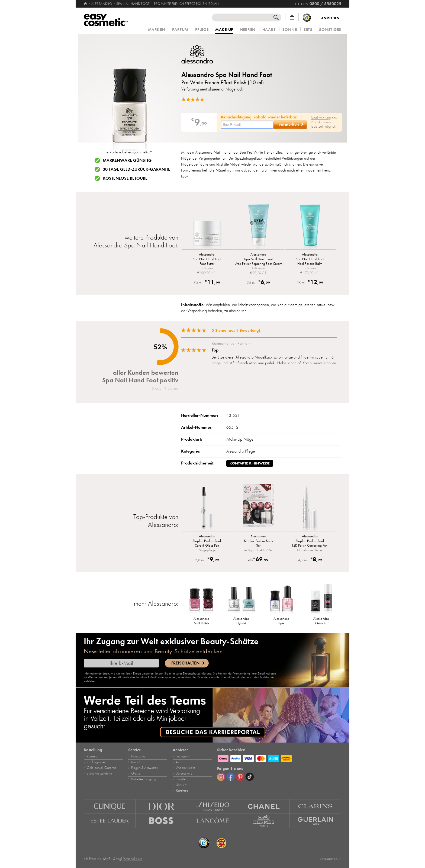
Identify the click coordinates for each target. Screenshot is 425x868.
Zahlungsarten (96, 762)
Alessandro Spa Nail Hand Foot (227, 75)
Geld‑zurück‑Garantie (102, 768)
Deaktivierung (321, 118)
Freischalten (185, 663)
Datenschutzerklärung (197, 673)
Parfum (180, 30)
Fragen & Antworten (145, 768)
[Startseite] (86, 4)
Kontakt (136, 762)
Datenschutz (184, 773)
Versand (92, 756)
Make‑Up (224, 30)
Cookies (181, 779)
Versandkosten (133, 859)
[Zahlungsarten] (279, 758)
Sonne (290, 30)
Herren (248, 30)
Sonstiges (330, 30)
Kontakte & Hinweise (250, 463)
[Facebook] (231, 777)
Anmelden (330, 18)
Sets (308, 30)
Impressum (182, 756)
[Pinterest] (240, 777)
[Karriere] (212, 715)
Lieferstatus (138, 756)
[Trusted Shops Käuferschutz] (307, 17)
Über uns (181, 785)
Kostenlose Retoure (125, 178)
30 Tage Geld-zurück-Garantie (136, 169)
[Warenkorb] (292, 17)
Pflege (202, 30)
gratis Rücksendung (99, 773)
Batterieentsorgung (144, 779)
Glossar (136, 773)
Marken (157, 30)
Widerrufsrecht (185, 768)
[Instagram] (221, 777)
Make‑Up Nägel (240, 439)
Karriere (182, 790)
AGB (179, 762)
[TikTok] (250, 777)
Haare (269, 30)
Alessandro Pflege (241, 451)
